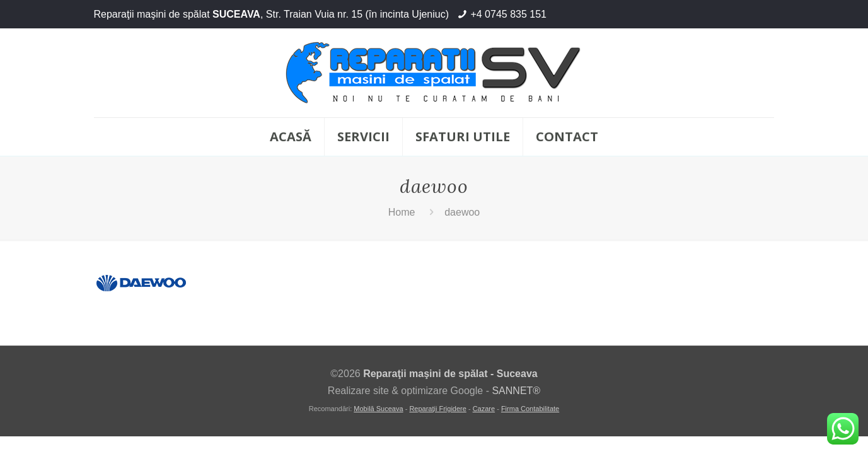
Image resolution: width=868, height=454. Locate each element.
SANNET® (516, 391)
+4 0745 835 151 (508, 14)
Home (402, 212)
